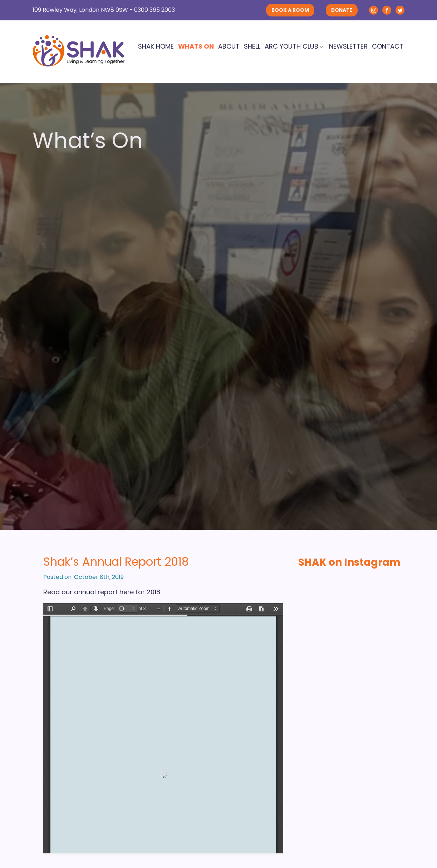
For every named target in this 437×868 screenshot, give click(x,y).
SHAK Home (156, 46)
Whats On (196, 46)
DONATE (342, 10)
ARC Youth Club (291, 46)
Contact (388, 46)
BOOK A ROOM (290, 10)
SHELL (252, 46)
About (229, 46)
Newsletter (348, 46)
